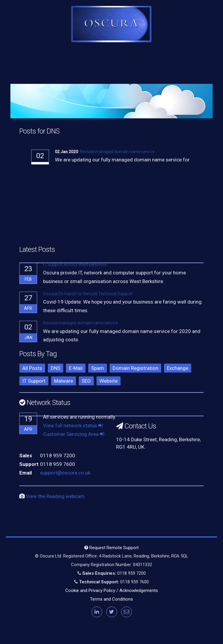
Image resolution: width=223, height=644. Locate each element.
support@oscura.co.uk (65, 473)
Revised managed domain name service (117, 152)
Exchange (178, 368)
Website (109, 381)
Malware (64, 381)
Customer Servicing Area (74, 434)
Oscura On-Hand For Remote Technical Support (88, 294)
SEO (86, 381)
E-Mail (76, 368)
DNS (56, 368)
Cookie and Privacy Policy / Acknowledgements (112, 590)
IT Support (34, 381)
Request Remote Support (111, 548)
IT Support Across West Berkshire (75, 265)
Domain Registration (135, 368)
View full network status (73, 425)
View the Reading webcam (55, 496)
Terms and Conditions (111, 599)
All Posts (32, 368)
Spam (98, 368)
